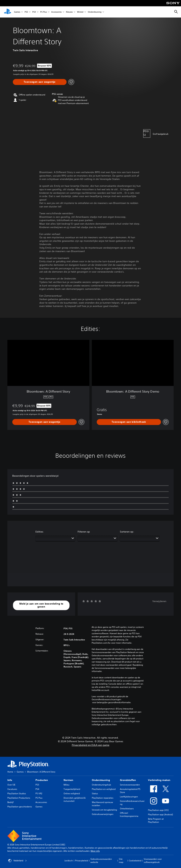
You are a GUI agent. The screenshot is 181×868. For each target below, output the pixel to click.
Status (95, 793)
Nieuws (69, 12)
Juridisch (69, 861)
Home (10, 772)
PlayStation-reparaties (103, 798)
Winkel (80, 12)
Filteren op (84, 532)
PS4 (34, 12)
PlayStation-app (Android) (160, 814)
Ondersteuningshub (101, 785)
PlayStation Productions (19, 798)
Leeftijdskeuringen (129, 797)
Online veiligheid (72, 793)
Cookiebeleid (135, 861)
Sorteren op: (127, 532)
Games (17, 12)
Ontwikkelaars (127, 809)
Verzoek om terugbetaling (104, 810)
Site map (121, 861)
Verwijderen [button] (159, 601)
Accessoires (56, 12)
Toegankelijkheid (72, 789)
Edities (39, 532)
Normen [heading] (68, 780)
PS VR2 (39, 793)
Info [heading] (10, 780)
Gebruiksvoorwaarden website (101, 861)
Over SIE (11, 785)
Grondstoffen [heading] (128, 780)
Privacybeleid (82, 861)
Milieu (66, 785)
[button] (41, 605)
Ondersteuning (95, 12)
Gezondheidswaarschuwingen (106, 699)
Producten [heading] (42, 780)
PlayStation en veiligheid (104, 789)
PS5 (26, 12)
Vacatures (12, 789)
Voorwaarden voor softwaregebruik (153, 861)
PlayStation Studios (17, 793)
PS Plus (44, 12)
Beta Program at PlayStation (156, 820)
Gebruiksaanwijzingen (103, 814)
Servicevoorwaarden (130, 785)
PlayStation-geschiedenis (20, 807)
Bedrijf (10, 802)
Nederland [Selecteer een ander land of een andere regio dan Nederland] (17, 861)
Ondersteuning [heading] (101, 780)
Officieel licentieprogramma (129, 814)
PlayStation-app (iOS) (158, 810)
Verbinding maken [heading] (159, 780)
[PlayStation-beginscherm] (8, 12)
